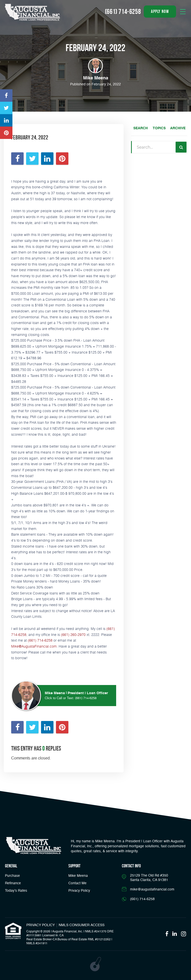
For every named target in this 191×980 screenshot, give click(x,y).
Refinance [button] (13, 883)
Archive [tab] (178, 128)
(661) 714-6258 (40, 640)
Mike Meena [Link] (78, 876)
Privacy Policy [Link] (79, 891)
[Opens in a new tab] (6, 96)
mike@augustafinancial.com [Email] (152, 889)
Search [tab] (141, 128)
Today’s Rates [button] (16, 891)
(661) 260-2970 (73, 635)
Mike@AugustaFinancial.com (34, 646)
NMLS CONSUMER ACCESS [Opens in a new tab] (82, 925)
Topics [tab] (159, 128)
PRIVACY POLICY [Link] (41, 925)
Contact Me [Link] (77, 883)
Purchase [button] (12, 876)
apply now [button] (160, 11)
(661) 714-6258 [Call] (123, 12)
